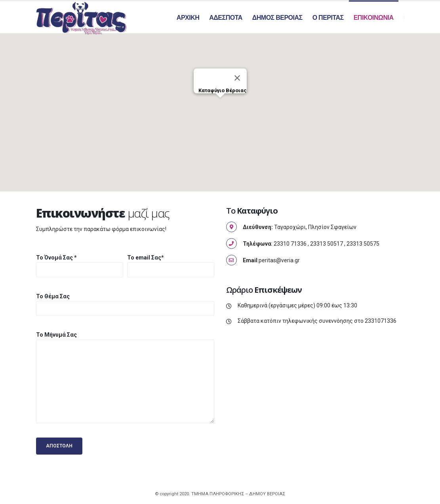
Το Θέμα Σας (53, 297)
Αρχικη (188, 18)
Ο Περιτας (328, 18)
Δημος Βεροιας (277, 18)
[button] (220, 107)
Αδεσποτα (226, 18)
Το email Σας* (146, 259)
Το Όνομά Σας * (56, 259)
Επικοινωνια (374, 18)
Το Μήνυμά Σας (56, 336)
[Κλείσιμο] (237, 80)
